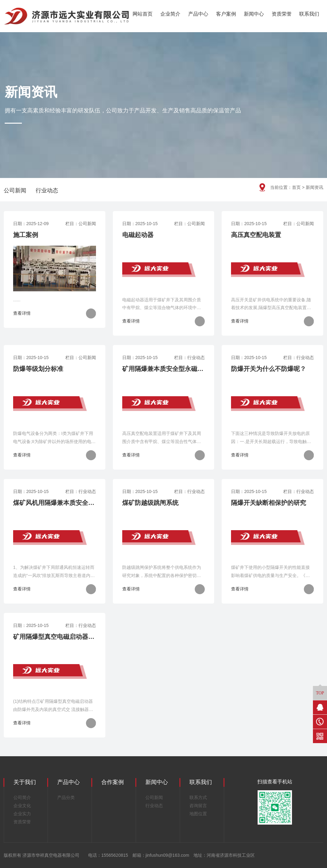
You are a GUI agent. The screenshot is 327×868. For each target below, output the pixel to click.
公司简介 (22, 797)
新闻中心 (254, 14)
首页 (296, 187)
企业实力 (22, 814)
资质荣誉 (282, 14)
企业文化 (22, 806)
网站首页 (143, 14)
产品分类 (66, 797)
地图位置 (198, 814)
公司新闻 (15, 190)
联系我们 (309, 14)
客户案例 (226, 14)
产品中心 (198, 14)
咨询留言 (198, 806)
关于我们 (25, 782)
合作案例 (113, 782)
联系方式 (198, 797)
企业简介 (170, 14)
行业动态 (47, 190)
